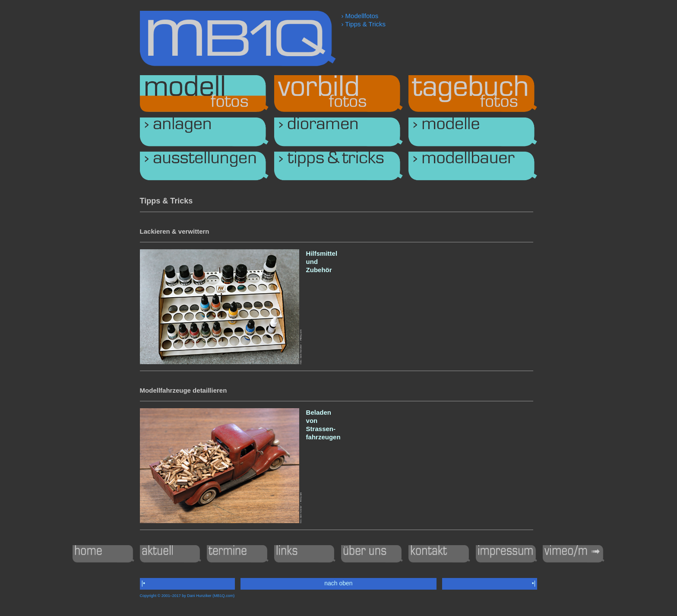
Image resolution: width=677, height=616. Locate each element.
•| (534, 583)
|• (143, 583)
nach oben (338, 583)
